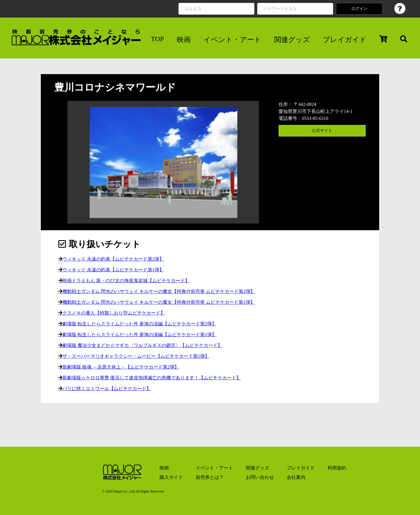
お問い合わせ (260, 477)
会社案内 (296, 477)
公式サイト (322, 131)
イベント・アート (232, 40)
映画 (184, 40)
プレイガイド (345, 40)
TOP (157, 39)
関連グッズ (292, 40)
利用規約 (337, 468)
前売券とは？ (210, 477)
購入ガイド (171, 477)
